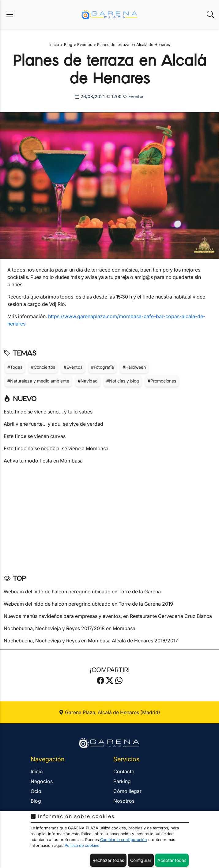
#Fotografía (102, 367)
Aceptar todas (172, 860)
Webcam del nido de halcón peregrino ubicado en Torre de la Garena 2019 (88, 604)
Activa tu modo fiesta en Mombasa (43, 461)
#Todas (15, 367)
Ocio (36, 791)
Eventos (134, 96)
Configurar (141, 860)
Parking (122, 781)
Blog (36, 801)
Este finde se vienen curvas (35, 436)
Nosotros (124, 801)
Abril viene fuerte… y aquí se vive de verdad (53, 424)
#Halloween (134, 367)
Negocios (42, 781)
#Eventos (73, 367)
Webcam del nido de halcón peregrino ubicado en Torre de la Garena (82, 592)
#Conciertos (43, 367)
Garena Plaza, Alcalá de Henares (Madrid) (109, 712)
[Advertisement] (109, 517)
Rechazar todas (108, 860)
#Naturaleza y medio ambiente (38, 381)
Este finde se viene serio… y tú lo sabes (48, 412)
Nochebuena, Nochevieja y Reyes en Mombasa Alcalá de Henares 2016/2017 (91, 641)
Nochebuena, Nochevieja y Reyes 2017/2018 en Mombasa (70, 628)
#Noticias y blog (123, 381)
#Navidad (88, 381)
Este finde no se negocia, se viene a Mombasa (56, 448)
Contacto (124, 771)
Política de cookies (82, 845)
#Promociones (162, 381)
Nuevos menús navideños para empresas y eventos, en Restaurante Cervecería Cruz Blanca (108, 616)
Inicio (37, 771)
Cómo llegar (127, 791)
